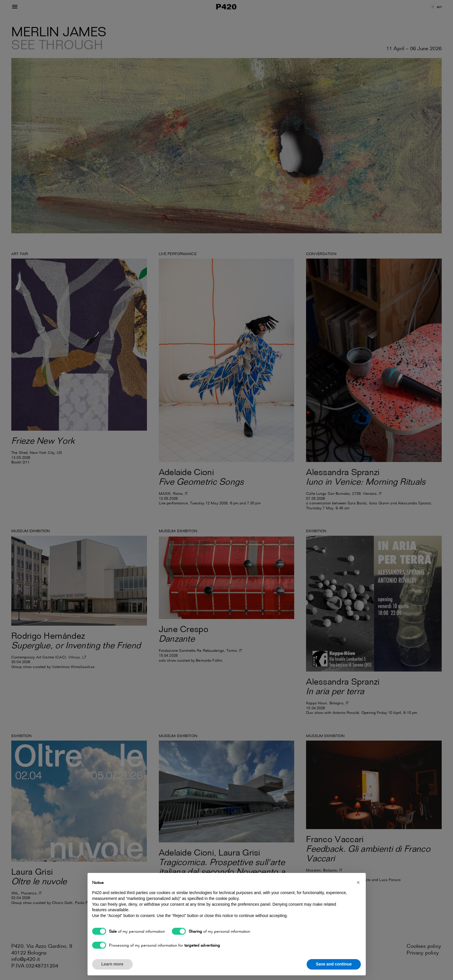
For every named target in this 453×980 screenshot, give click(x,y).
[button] (358, 882)
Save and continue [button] (334, 964)
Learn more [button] (112, 964)
